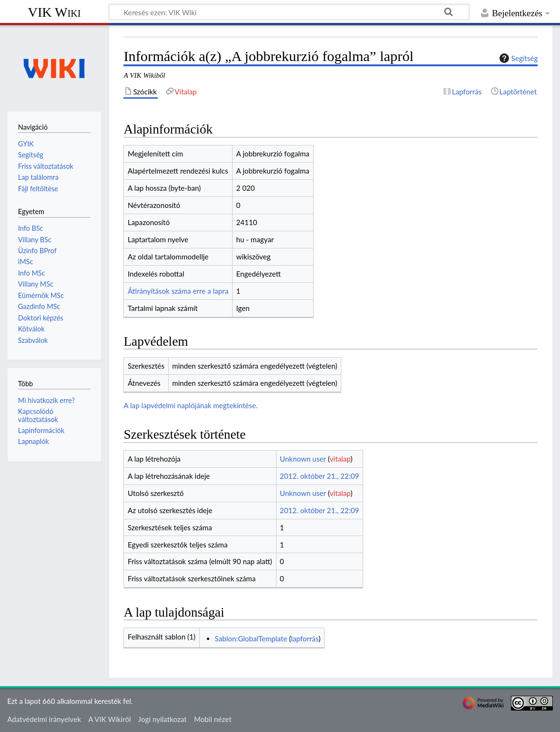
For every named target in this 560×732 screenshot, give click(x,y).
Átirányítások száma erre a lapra (178, 291)
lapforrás (305, 639)
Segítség (518, 58)
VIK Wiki (55, 12)
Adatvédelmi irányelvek (44, 719)
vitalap (340, 459)
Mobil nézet (213, 719)
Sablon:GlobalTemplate (251, 639)
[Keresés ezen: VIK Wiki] (289, 12)
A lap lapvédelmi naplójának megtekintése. (190, 405)
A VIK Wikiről (109, 719)
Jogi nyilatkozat (163, 719)
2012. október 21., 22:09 (319, 476)
